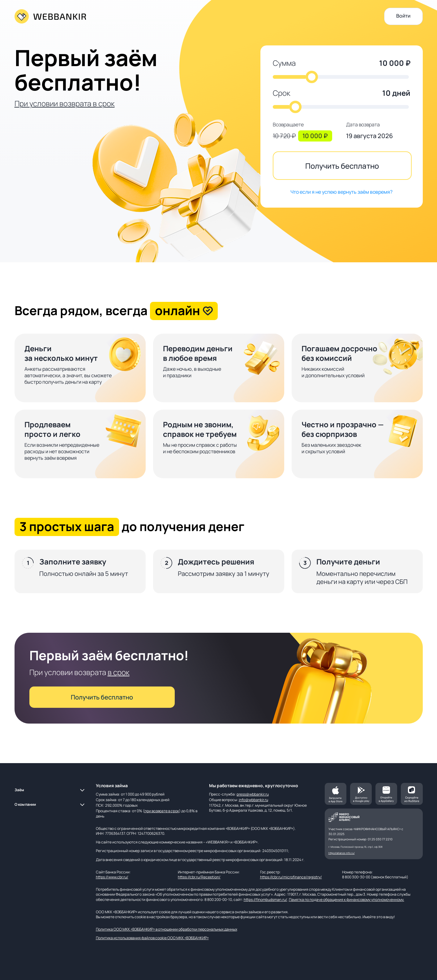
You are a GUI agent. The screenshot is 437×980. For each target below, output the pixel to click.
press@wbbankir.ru (253, 794)
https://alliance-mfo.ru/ (342, 853)
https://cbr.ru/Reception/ (199, 877)
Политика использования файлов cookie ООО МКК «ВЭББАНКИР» (152, 938)
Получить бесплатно (342, 166)
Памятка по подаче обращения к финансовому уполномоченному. (347, 900)
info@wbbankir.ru (253, 800)
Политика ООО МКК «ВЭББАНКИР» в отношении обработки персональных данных (167, 929)
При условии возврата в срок (65, 103)
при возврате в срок (162, 811)
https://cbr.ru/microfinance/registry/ (291, 877)
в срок (119, 672)
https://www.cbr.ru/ (112, 877)
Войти (403, 16)
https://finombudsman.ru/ (266, 900)
